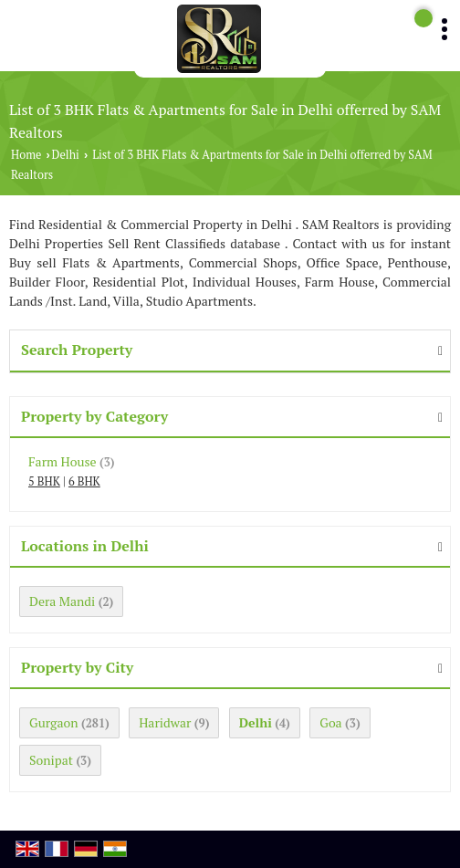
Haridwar (165, 722)
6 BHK (84, 481)
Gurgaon (54, 722)
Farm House (63, 461)
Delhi (66, 155)
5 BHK (44, 481)
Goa (330, 722)
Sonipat (51, 760)
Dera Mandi (62, 601)
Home (26, 155)
